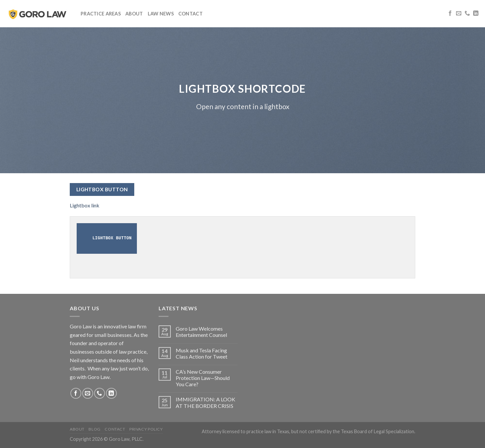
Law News (161, 14)
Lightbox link (85, 205)
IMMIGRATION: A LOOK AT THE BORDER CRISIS (205, 402)
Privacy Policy (146, 429)
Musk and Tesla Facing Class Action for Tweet (202, 353)
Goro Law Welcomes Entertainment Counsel (201, 332)
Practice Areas (101, 14)
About (134, 14)
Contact (191, 14)
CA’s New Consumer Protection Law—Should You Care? (203, 378)
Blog (94, 429)
